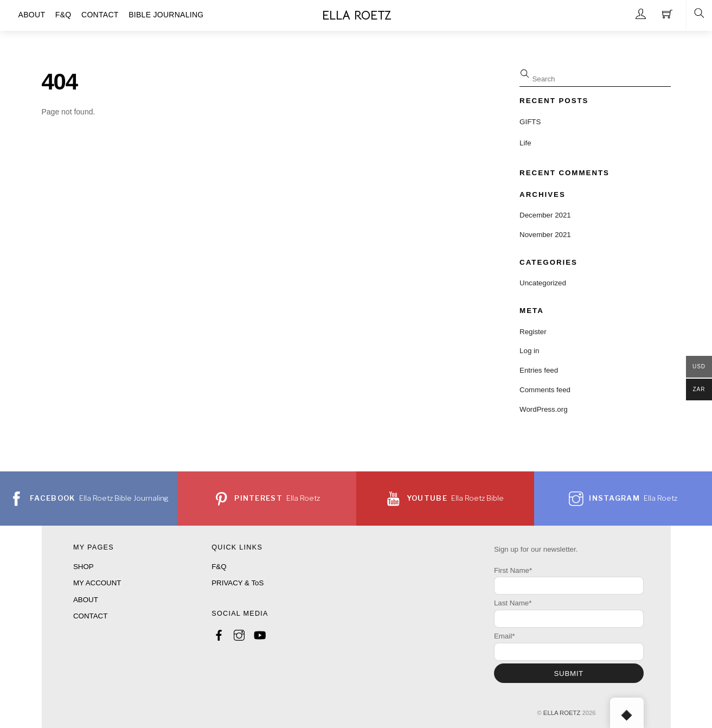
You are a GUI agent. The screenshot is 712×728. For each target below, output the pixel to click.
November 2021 (545, 235)
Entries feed (539, 370)
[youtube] (259, 634)
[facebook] (219, 634)
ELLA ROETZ (562, 713)
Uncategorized (543, 283)
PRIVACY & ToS (238, 583)
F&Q (219, 567)
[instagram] (239, 634)
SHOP (84, 567)
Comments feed (545, 390)
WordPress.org (543, 409)
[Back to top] (627, 713)
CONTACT (90, 616)
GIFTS (530, 122)
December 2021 (545, 215)
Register (533, 332)
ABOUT (86, 600)
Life (525, 143)
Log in (529, 351)
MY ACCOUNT (97, 583)
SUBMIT (569, 673)
